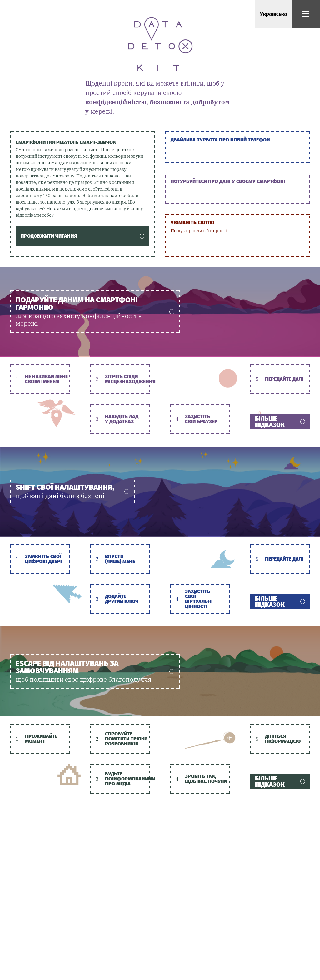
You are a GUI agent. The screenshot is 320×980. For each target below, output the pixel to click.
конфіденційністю (116, 102)
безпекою (165, 102)
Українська (273, 14)
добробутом (210, 102)
